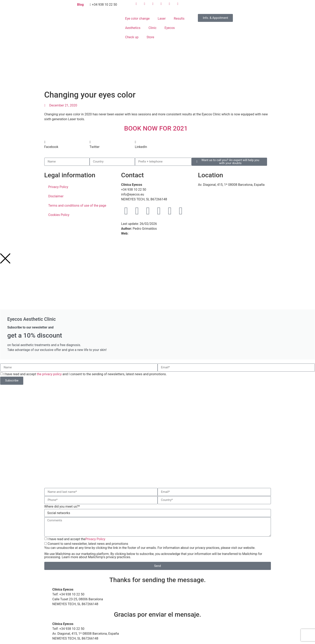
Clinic (152, 28)
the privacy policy (49, 374)
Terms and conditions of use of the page (77, 206)
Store (150, 37)
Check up (132, 37)
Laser (162, 19)
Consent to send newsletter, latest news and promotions (158, 550)
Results (179, 19)
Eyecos (170, 28)
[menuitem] (204, 6)
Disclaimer (56, 196)
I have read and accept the (76, 539)
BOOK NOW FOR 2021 (158, 128)
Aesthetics (133, 28)
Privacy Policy (58, 187)
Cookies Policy (59, 215)
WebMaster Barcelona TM (148, 233)
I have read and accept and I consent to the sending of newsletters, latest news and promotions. (85, 374)
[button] (67, 145)
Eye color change (137, 19)
